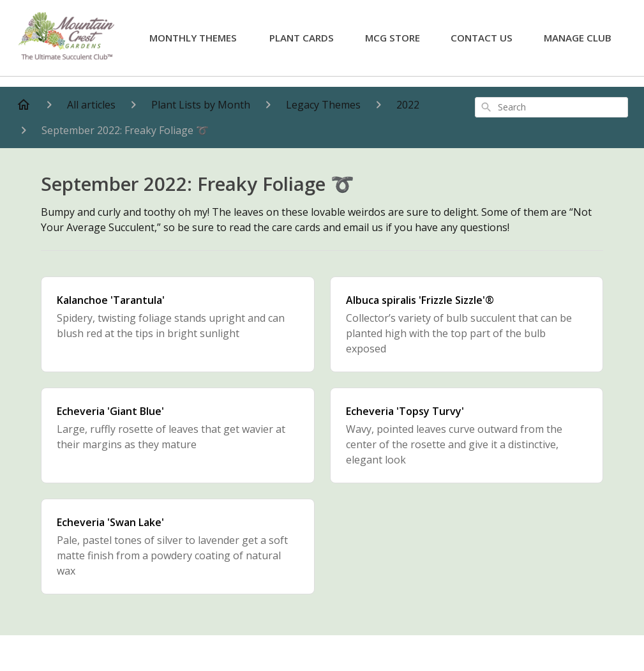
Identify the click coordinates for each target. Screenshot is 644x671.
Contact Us (482, 38)
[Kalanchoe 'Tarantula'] (178, 324)
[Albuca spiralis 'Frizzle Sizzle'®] (467, 324)
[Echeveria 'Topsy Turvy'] (467, 435)
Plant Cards (302, 38)
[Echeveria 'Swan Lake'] (178, 547)
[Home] (24, 105)
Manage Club (578, 38)
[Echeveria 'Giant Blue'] (178, 435)
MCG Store (393, 38)
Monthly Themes (193, 38)
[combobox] (551, 107)
